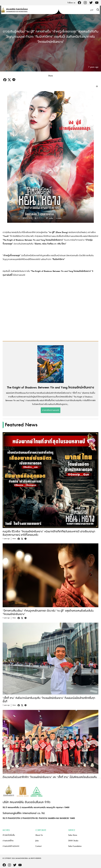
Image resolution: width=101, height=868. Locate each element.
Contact (38, 846)
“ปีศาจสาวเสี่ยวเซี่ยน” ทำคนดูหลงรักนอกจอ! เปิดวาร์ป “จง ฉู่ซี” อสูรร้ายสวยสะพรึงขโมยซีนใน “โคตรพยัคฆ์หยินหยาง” (48, 613)
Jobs (37, 841)
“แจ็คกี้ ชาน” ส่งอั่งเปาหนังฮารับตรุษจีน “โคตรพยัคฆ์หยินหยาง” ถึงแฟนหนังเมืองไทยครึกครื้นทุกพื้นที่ (49, 700)
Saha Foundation (75, 846)
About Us (39, 835)
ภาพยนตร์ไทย (8, 841)
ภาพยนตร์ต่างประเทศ (11, 846)
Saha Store (73, 835)
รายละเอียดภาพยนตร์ (51, 410)
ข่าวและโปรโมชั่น (9, 835)
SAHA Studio (73, 841)
